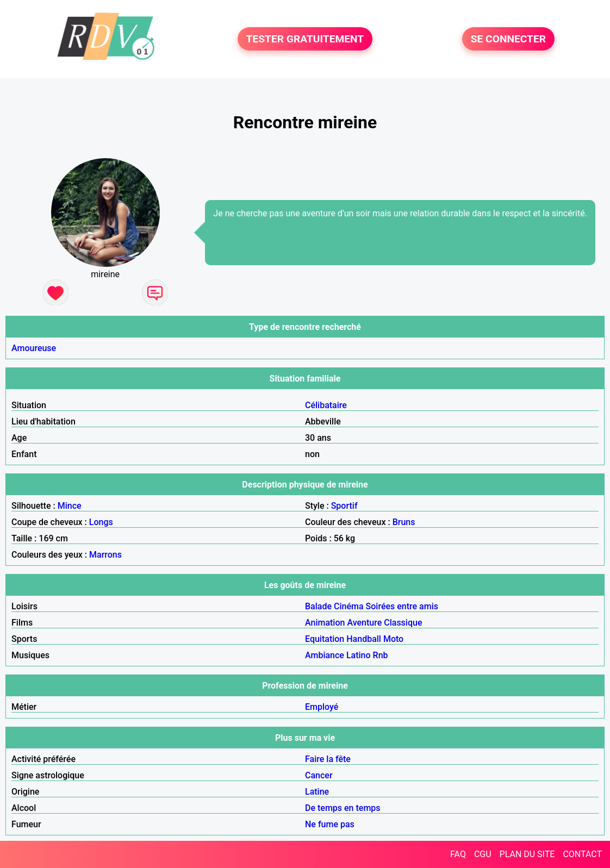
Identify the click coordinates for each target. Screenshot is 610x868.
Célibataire (326, 405)
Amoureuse (34, 348)
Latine (317, 792)
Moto (393, 639)
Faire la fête (328, 759)
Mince (70, 506)
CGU (483, 854)
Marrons (105, 555)
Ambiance (325, 655)
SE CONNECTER (508, 39)
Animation (325, 623)
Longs (101, 522)
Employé (322, 707)
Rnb (381, 655)
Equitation (325, 639)
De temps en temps (343, 808)
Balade (318, 606)
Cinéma (349, 606)
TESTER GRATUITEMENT (305, 39)
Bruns (404, 522)
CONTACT (582, 854)
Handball (364, 639)
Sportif (344, 506)
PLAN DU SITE (527, 854)
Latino (359, 655)
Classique (403, 623)
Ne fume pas (330, 824)
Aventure (364, 623)
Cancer (319, 775)
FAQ (458, 854)
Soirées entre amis (402, 606)
